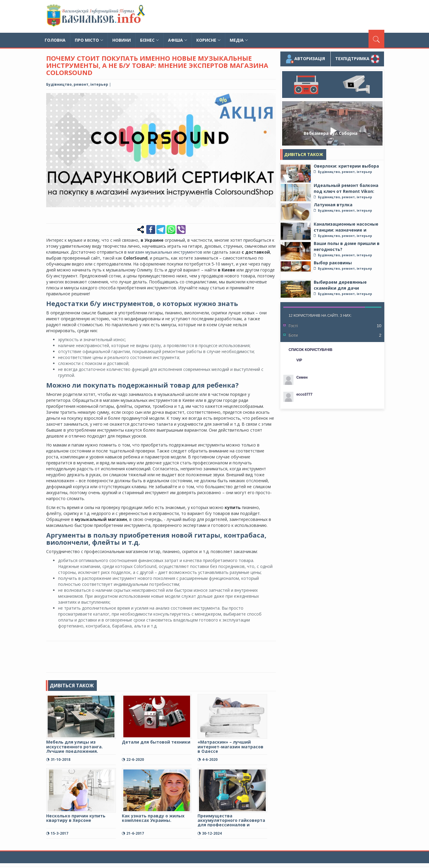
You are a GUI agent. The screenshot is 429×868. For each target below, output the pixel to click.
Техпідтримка (357, 59)
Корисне (208, 40)
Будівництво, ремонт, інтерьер (77, 84)
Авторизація (305, 59)
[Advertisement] (276, 16)
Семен (302, 377)
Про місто (89, 40)
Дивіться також (304, 154)
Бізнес (149, 40)
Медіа (239, 40)
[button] (271, 98)
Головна (55, 40)
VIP (299, 360)
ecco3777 (304, 394)
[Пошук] (376, 39)
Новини (122, 40)
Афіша (178, 40)
